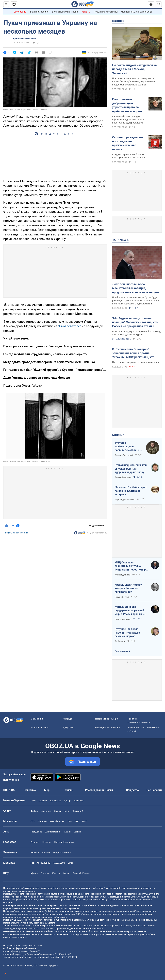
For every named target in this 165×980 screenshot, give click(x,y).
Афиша (34, 873)
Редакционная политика (17, 533)
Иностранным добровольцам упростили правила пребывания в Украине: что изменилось (129, 105)
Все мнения (121, 651)
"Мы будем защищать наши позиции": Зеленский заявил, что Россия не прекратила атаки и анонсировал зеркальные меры (135, 322)
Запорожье (55, 801)
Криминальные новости (25, 39)
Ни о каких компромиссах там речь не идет (136, 362)
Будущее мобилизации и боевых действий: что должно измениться (128, 447)
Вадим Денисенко (123, 477)
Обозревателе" (70, 326)
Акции (67, 832)
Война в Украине (39, 12)
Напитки (47, 842)
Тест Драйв (36, 832)
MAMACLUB (59, 863)
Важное (118, 21)
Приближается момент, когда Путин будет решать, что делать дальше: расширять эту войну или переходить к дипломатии (136, 300)
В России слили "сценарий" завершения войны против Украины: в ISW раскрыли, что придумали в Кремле (133, 353)
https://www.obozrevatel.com (112, 888)
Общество (132, 790)
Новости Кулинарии (64, 842)
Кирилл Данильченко (125, 500)
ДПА (70, 821)
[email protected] (41, 957)
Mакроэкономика (62, 852)
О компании (37, 719)
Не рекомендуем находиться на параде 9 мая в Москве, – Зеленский (134, 69)
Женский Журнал (81, 873)
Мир (47, 790)
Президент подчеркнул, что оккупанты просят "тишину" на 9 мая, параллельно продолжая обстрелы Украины (133, 82)
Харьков (43, 801)
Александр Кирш (123, 575)
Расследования (95, 790)
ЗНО (77, 821)
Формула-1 (78, 811)
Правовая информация (107, 719)
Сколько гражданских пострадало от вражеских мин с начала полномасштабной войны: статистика (128, 143)
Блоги (109, 790)
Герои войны (20, 12)
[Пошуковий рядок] (159, 4)
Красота (56, 873)
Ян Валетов (120, 641)
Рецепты (35, 842)
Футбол (34, 811)
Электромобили (53, 832)
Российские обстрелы (106, 12)
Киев (33, 801)
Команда (67, 719)
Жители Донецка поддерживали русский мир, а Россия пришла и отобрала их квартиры (129, 611)
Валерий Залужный (124, 455)
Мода (66, 873)
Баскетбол (46, 811)
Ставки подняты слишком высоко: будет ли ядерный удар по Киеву (131, 469)
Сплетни (45, 873)
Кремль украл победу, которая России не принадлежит (129, 588)
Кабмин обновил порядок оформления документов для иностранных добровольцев (128, 120)
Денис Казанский (123, 619)
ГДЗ (33, 821)
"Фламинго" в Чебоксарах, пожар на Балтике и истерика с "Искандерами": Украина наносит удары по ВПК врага (131, 491)
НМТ (84, 821)
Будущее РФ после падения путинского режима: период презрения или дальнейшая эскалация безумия (129, 633)
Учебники (42, 821)
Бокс (67, 811)
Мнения (118, 435)
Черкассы (78, 801)
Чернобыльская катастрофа (137, 12)
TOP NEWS (120, 240)
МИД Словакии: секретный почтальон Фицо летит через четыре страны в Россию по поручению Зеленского (131, 566)
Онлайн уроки (57, 821)
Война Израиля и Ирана (65, 12)
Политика (30, 790)
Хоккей (58, 811)
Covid (70, 863)
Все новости (154, 790)
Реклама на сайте (40, 728)
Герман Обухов (122, 597)
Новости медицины (41, 863)
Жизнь (69, 790)
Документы (69, 728)
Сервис (77, 832)
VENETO (86, 12)
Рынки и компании (40, 852)
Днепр (67, 801)
